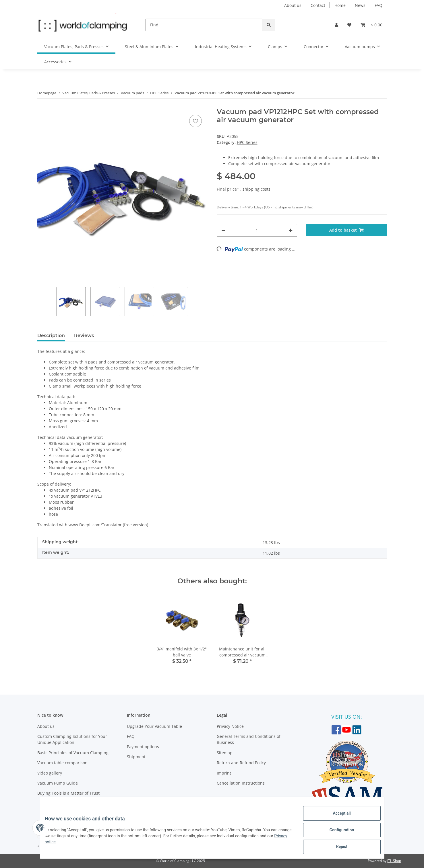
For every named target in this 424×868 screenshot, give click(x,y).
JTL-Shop (394, 861)
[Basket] (371, 25)
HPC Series (247, 142)
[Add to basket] (347, 230)
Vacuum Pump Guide (58, 783)
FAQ (378, 5)
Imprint (224, 773)
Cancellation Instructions (241, 783)
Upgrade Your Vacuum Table (154, 726)
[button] (336, 25)
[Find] (204, 25)
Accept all (337, 818)
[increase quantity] (291, 230)
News (360, 5)
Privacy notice (68, 845)
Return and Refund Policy (241, 763)
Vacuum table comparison (62, 763)
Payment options (143, 747)
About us (293, 5)
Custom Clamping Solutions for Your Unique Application (72, 739)
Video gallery (50, 773)
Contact (318, 5)
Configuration (337, 833)
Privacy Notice (230, 726)
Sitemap (225, 753)
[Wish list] (349, 25)
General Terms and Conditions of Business (249, 739)
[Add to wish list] (195, 121)
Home (340, 5)
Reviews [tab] (84, 336)
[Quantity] (257, 230)
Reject (337, 848)
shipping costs (256, 189)
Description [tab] (51, 336)
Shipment (136, 757)
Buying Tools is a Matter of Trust (68, 793)
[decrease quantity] (223, 230)
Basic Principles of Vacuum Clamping (73, 753)
